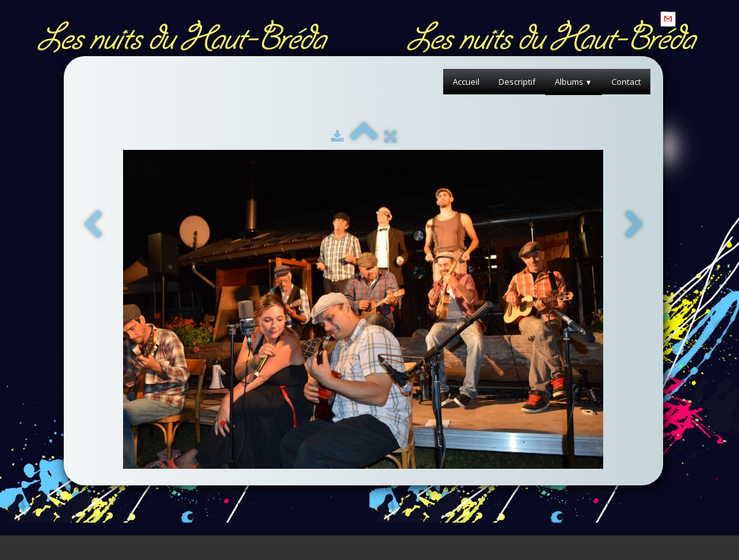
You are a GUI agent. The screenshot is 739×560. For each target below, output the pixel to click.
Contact (626, 82)
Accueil (466, 82)
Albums (574, 82)
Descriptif (517, 82)
